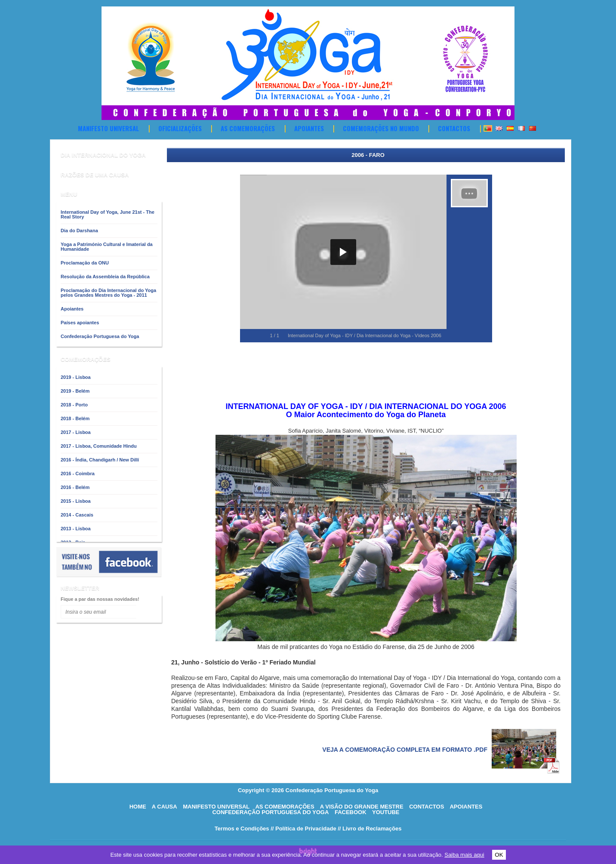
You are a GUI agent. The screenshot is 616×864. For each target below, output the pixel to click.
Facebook (351, 812)
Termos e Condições (242, 829)
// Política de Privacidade (303, 829)
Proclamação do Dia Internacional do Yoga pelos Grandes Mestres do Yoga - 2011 (108, 293)
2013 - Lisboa (76, 529)
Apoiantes (309, 128)
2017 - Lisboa (76, 432)
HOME (138, 807)
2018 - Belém (75, 418)
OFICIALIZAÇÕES (180, 128)
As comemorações (248, 128)
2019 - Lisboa (76, 377)
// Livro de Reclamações (370, 829)
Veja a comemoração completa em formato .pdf (405, 750)
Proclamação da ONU (85, 263)
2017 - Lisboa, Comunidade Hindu (99, 446)
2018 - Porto (74, 405)
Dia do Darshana (79, 231)
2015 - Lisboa (76, 501)
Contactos (454, 128)
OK (499, 855)
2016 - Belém (75, 487)
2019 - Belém (75, 391)
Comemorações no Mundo (381, 128)
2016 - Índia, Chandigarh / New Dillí (100, 460)
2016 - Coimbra (78, 474)
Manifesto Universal (108, 128)
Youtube (386, 812)
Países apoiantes (80, 323)
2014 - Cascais (77, 515)
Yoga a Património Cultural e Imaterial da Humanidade (107, 247)
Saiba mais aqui (464, 855)
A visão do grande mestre (362, 807)
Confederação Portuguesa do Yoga (100, 336)
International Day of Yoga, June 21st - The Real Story (108, 214)
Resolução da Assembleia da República (105, 277)
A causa (165, 807)
